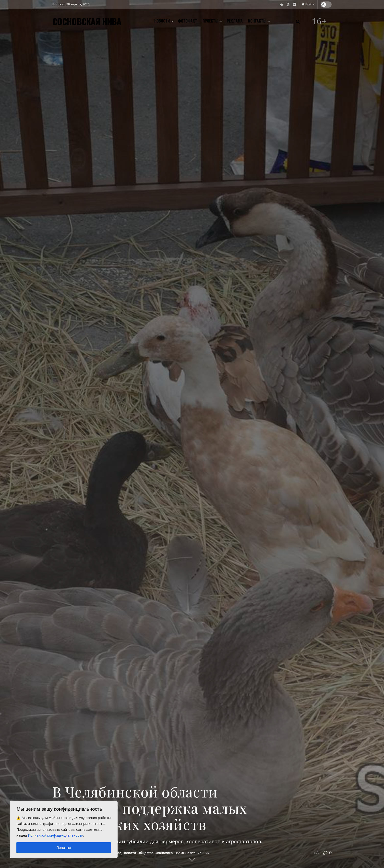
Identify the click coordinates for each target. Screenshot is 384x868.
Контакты (257, 21)
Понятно (64, 848)
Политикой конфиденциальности (56, 835)
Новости (162, 21)
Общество (145, 853)
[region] (64, 830)
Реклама (235, 21)
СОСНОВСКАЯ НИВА (87, 21)
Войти (308, 4)
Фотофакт (188, 21)
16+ (319, 21)
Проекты (210, 21)
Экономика (164, 853)
